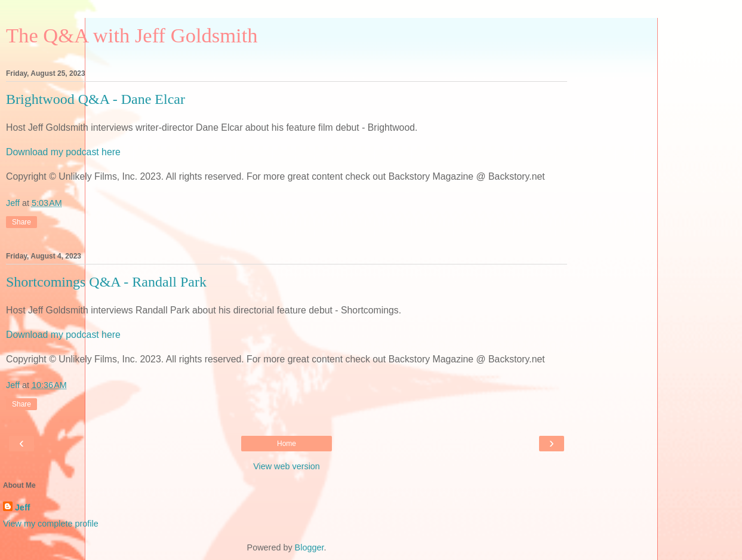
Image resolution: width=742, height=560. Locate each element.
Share (21, 222)
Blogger (310, 547)
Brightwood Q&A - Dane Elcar (96, 99)
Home (287, 444)
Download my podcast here (63, 152)
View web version (287, 466)
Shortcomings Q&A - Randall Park (106, 282)
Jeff (23, 507)
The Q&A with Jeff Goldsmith (132, 35)
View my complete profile (51, 524)
